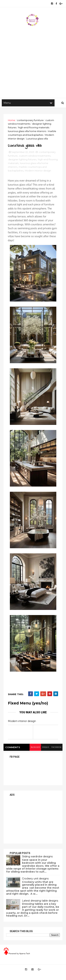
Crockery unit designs (35, 879)
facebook (56, 748)
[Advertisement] (33, 62)
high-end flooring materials (34, 128)
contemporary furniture (30, 121)
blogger (35, 748)
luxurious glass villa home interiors (27, 131)
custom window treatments (35, 156)
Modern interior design (38, 171)
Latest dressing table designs (40, 901)
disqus (45, 748)
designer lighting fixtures (22, 160)
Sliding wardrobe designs (37, 857)
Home (12, 121)
